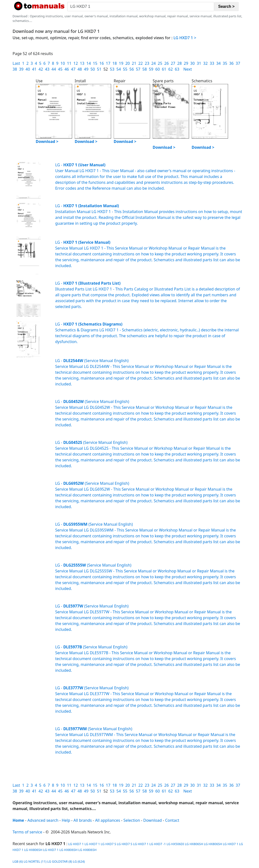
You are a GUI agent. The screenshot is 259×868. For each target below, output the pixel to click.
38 (15, 69)
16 (102, 63)
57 (138, 69)
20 (127, 63)
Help (66, 820)
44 (54, 69)
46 (67, 69)
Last (16, 63)
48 (80, 69)
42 (41, 69)
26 (166, 63)
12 (76, 63)
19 (121, 63)
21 (134, 63)
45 (60, 69)
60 (158, 69)
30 (192, 63)
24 (153, 63)
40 (28, 69)
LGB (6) (18, 861)
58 (144, 69)
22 (141, 63)
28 (180, 63)
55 (125, 69)
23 (147, 63)
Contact (172, 820)
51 (99, 69)
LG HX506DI (175, 844)
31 (199, 63)
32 (205, 63)
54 (119, 69)
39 (21, 69)
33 (212, 63)
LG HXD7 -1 (158, 844)
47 (73, 69)
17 (108, 63)
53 (112, 69)
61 (164, 69)
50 (93, 69)
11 (69, 63)
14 (89, 63)
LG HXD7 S (108, 844)
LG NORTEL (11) (35, 861)
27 (173, 63)
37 (238, 63)
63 (177, 69)
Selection (132, 820)
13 (82, 63)
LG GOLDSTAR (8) (60, 861)
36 (231, 63)
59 (151, 69)
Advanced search (43, 820)
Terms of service (28, 832)
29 (186, 63)
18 (115, 63)
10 (63, 63)
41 (34, 69)
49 (86, 69)
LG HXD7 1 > (185, 38)
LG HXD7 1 (76, 844)
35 (225, 63)
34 (218, 63)
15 (95, 63)
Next (187, 69)
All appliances (108, 820)
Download (153, 820)
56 (132, 69)
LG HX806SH (194, 844)
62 (171, 69)
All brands (83, 820)
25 (160, 63)
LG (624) (79, 861)
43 (47, 69)
